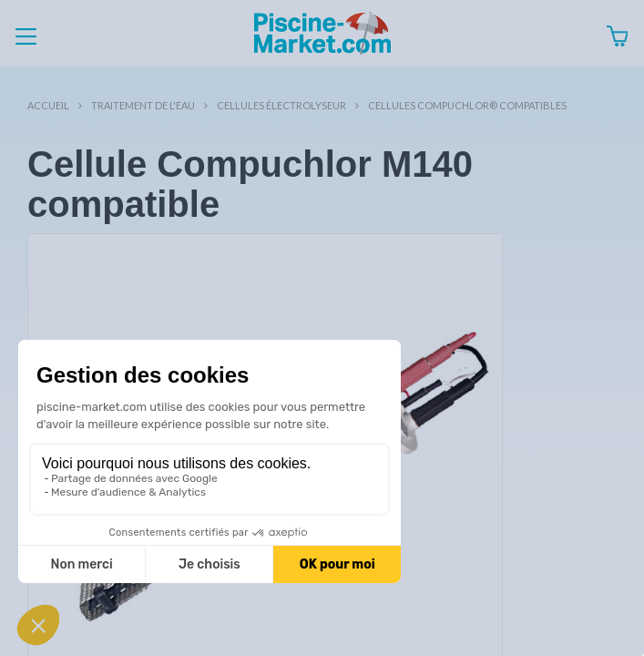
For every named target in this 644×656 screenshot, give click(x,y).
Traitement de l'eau (143, 105)
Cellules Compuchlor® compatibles (467, 105)
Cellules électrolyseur (281, 105)
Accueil (48, 105)
